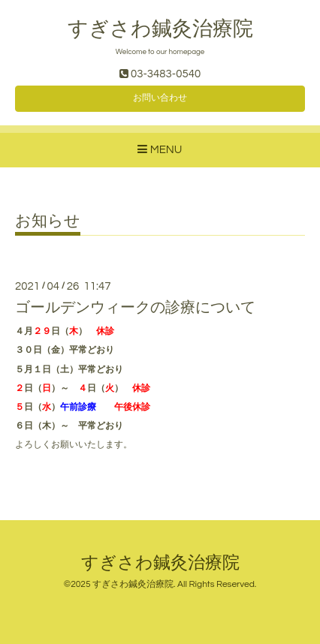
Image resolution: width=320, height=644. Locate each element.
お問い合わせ (160, 98)
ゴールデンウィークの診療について (135, 308)
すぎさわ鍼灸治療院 (160, 29)
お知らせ (48, 221)
